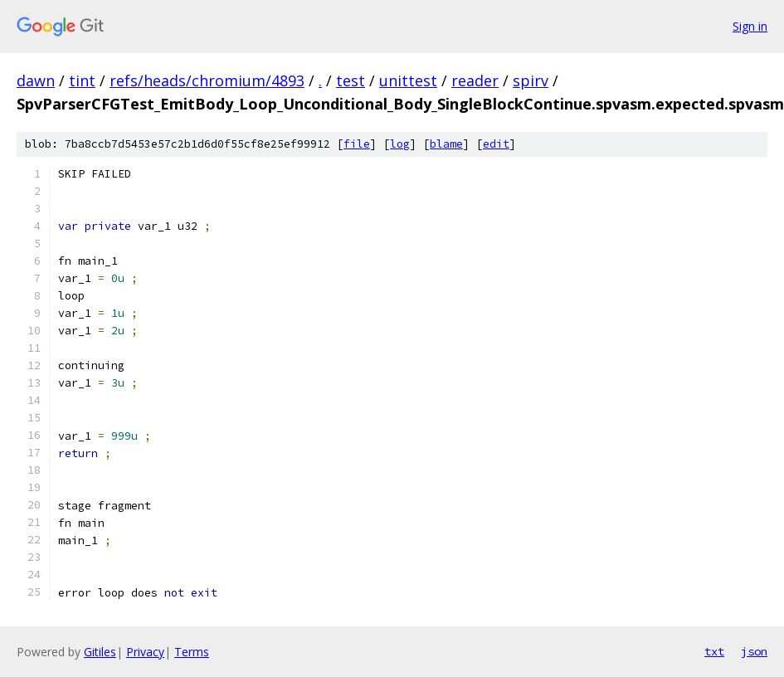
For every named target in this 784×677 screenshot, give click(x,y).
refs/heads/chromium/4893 (207, 80)
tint (82, 80)
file (357, 144)
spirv (531, 80)
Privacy (145, 652)
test (351, 80)
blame (446, 144)
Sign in (750, 26)
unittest (408, 80)
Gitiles (100, 652)
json (754, 651)
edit (496, 144)
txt (714, 651)
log (400, 144)
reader (475, 80)
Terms (192, 652)
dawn (36, 80)
